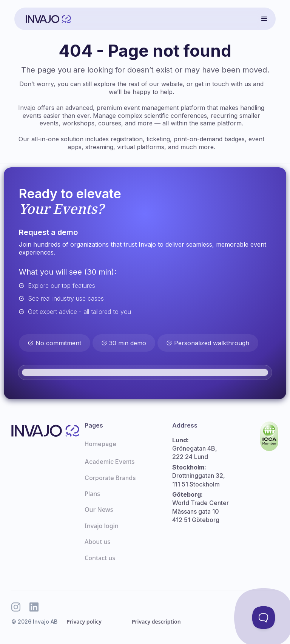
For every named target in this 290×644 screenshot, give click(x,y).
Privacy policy (84, 622)
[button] (264, 19)
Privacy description (156, 622)
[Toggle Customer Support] (264, 618)
